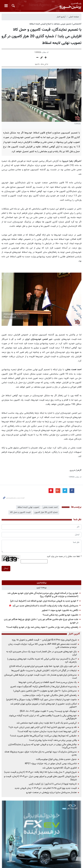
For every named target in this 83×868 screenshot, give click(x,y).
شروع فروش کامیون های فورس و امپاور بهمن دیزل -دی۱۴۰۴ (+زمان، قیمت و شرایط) (40, 778)
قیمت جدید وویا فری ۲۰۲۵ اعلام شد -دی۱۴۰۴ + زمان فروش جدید (46, 788)
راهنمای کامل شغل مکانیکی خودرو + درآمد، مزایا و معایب (50, 695)
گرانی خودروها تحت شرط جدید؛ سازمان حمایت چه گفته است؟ (47, 732)
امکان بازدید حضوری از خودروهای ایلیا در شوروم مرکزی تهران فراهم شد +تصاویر (43, 705)
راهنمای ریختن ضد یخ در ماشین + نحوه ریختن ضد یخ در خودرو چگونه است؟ (42, 627)
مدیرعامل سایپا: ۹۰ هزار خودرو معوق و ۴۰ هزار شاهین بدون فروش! (45, 691)
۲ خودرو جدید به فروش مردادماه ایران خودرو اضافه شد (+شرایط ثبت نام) (44, 601)
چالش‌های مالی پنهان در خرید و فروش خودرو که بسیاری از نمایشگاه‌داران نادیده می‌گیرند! (42, 746)
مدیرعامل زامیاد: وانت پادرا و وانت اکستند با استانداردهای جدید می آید (45, 606)
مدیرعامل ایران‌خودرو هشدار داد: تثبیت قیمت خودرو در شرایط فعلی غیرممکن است (40, 677)
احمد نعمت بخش (50, 507)
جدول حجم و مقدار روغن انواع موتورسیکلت (56, 759)
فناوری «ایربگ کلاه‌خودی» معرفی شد (60, 768)
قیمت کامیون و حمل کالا (20, 512)
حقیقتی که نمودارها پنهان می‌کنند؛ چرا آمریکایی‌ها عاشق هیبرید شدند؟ (43, 736)
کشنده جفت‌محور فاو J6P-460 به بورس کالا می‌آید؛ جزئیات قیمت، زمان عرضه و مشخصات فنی (42, 646)
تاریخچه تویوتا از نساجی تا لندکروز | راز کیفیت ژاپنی (53, 784)
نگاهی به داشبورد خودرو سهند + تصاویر (60, 610)
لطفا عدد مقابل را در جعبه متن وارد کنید (64, 557)
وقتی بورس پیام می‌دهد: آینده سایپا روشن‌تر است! (53, 740)
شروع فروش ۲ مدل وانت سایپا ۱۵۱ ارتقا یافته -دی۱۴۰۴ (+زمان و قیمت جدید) (40, 772)
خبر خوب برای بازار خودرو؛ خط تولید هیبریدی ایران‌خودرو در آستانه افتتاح (43, 666)
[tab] (41, 583)
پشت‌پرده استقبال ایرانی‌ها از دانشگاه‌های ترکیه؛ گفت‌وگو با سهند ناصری (43, 687)
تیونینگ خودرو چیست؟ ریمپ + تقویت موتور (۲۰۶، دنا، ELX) (48, 711)
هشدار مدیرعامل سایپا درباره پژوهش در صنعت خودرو (51, 793)
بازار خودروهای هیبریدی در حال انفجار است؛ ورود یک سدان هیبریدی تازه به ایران (41, 653)
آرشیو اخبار (61, 17)
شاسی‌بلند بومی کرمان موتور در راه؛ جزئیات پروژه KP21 (51, 764)
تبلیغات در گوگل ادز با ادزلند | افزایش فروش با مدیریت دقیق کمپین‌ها (44, 671)
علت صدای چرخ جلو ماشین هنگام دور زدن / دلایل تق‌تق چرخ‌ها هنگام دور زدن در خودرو (41, 621)
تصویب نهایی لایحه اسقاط (28, 507)
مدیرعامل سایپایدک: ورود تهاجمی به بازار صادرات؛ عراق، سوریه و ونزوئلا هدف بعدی (41, 753)
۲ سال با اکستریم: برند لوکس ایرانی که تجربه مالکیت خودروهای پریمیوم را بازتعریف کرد (42, 660)
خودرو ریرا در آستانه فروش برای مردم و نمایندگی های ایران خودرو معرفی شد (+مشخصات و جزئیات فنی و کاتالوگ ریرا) (43, 595)
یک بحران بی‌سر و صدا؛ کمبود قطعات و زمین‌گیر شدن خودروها (48, 682)
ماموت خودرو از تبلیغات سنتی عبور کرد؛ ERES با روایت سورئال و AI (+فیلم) (41, 700)
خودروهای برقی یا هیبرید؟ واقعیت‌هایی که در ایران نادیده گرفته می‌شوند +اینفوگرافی (43, 717)
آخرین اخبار (74, 634)
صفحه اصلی (74, 17)
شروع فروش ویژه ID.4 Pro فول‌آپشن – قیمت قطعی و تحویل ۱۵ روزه (44, 640)
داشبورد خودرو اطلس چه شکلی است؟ (60, 615)
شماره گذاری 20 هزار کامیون (46, 512)
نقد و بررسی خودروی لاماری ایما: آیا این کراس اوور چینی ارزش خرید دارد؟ (43, 727)
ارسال (6, 568)
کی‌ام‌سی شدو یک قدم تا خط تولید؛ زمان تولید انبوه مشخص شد (47, 723)
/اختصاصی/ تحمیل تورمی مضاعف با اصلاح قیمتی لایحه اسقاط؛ (55, 24)
